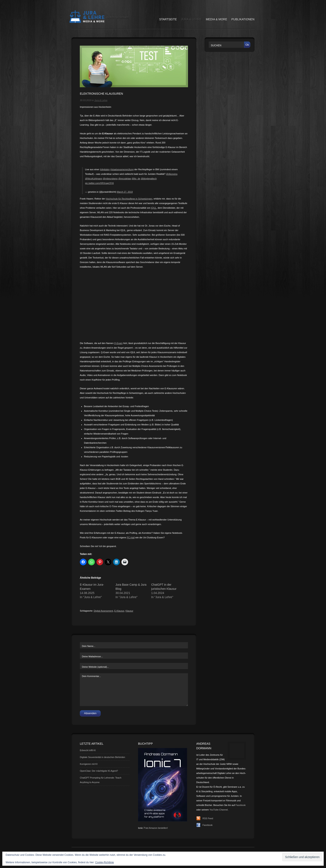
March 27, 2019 (125, 192)
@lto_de (136, 179)
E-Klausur (119, 611)
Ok (247, 45)
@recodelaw (125, 179)
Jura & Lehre (191, 19)
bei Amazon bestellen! (157, 828)
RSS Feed (208, 818)
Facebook (241, 805)
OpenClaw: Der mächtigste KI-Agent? (99, 771)
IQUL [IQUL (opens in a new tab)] (154, 208)
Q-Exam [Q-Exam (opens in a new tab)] (118, 343)
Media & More (217, 19)
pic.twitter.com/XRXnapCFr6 (99, 183)
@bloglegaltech (149, 179)
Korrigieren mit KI (89, 764)
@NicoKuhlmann (94, 179)
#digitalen (105, 169)
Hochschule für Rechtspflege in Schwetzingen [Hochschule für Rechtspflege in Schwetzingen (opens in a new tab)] (129, 199)
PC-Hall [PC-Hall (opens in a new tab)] (131, 537)
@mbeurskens (110, 179)
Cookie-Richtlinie (105, 862)
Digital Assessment (103, 611)
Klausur (129, 611)
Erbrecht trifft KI (88, 750)
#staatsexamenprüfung (122, 169)
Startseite (168, 19)
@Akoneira (172, 174)
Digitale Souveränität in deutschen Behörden (102, 757)
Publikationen (243, 19)
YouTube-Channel (219, 810)
